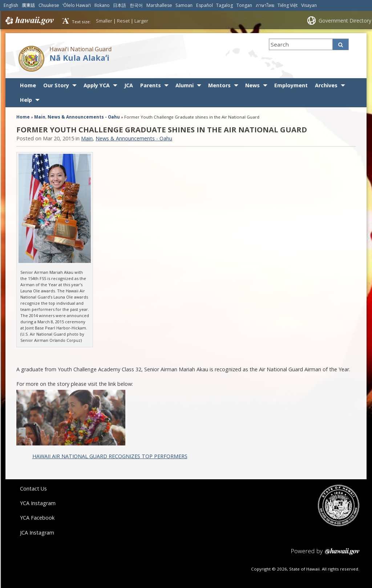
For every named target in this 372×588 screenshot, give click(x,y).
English (11, 5)
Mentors (219, 85)
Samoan (184, 5)
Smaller (104, 21)
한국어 (136, 5)
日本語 (120, 5)
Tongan (244, 5)
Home (28, 85)
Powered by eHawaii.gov (325, 554)
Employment (291, 85)
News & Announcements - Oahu (84, 117)
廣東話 (28, 5)
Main (40, 117)
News (252, 85)
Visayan (309, 5)
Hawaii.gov (29, 21)
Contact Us (33, 489)
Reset (123, 21)
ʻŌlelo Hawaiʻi (77, 5)
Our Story (56, 85)
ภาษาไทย (265, 5)
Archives (326, 85)
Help (26, 100)
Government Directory (345, 21)
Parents (151, 85)
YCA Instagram (38, 503)
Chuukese (49, 5)
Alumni (185, 85)
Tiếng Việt (288, 5)
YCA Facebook (37, 518)
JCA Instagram (37, 533)
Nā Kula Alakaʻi (79, 58)
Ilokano (102, 5)
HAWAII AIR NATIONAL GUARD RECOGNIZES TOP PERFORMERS (110, 456)
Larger (141, 21)
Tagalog (225, 5)
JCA (129, 85)
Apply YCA (97, 85)
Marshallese (159, 5)
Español (205, 5)
